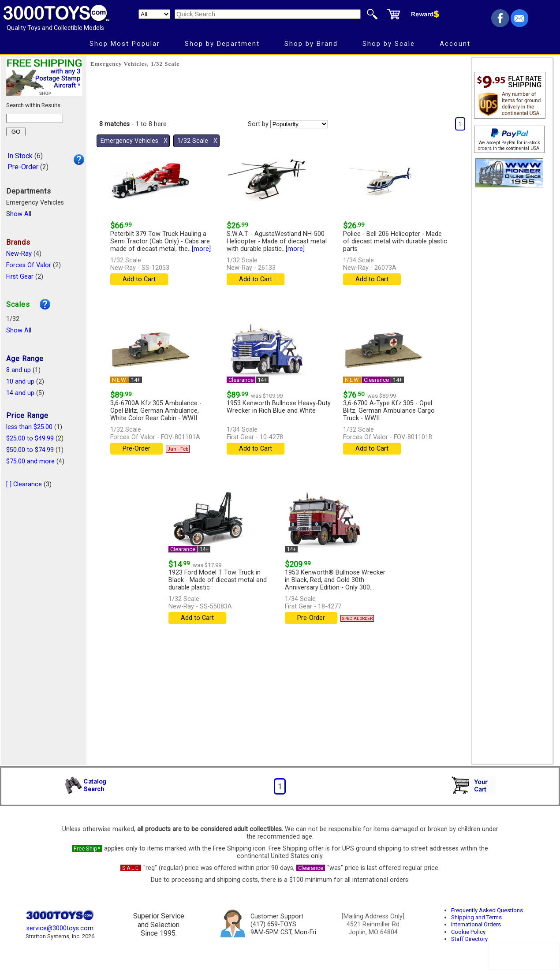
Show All (19, 214)
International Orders (476, 924)
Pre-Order (23, 167)
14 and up (20, 393)
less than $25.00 (29, 427)
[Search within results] (35, 118)
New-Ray (19, 254)
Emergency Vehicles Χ (134, 141)
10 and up (20, 382)
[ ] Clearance (24, 484)
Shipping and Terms (476, 917)
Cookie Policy (468, 932)
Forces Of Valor (29, 265)
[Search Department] (154, 14)
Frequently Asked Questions (487, 910)
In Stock (20, 156)
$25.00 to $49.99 (30, 438)
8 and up (19, 370)
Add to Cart (139, 279)
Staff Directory (469, 939)
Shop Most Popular (125, 44)
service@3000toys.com (60, 928)
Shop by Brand (311, 44)
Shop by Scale (389, 44)
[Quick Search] (268, 14)
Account (455, 44)
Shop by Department (222, 44)
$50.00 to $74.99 (30, 450)
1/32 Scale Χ (197, 141)
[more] (201, 249)
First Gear (20, 277)
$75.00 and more (30, 461)
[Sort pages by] (299, 124)
